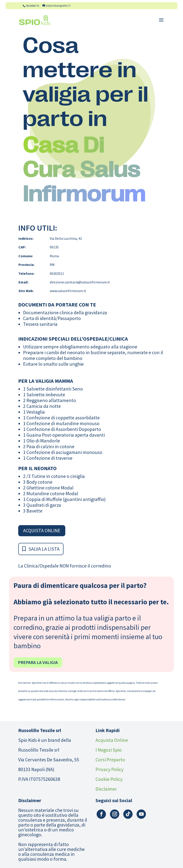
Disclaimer (106, 789)
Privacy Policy (109, 769)
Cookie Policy (109, 779)
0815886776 (32, 6)
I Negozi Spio (109, 750)
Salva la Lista (44, 549)
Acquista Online (42, 530)
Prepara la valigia (38, 662)
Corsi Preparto (110, 760)
